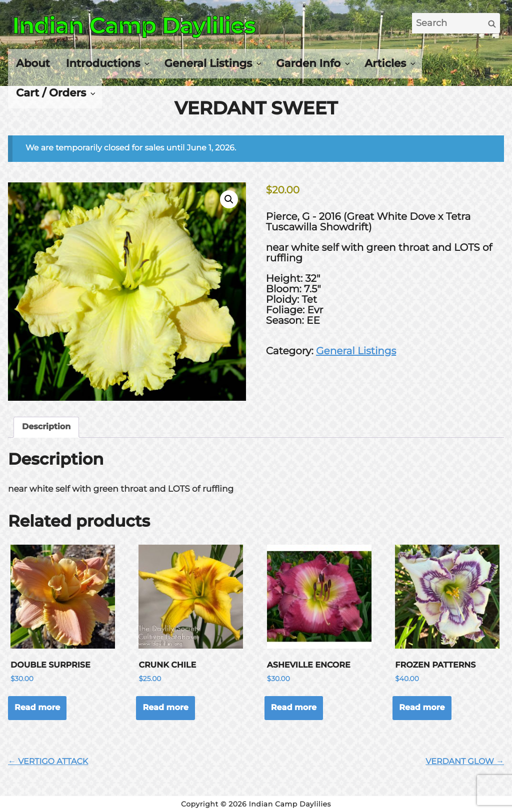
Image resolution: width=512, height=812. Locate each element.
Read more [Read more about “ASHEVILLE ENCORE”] (294, 708)
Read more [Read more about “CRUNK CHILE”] (165, 708)
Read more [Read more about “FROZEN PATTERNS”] (422, 708)
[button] (229, 199)
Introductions (103, 63)
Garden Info (308, 63)
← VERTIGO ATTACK (48, 762)
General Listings (208, 63)
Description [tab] (46, 427)
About (33, 63)
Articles (385, 63)
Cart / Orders (51, 93)
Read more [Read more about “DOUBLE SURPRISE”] (37, 708)
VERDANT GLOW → (465, 762)
